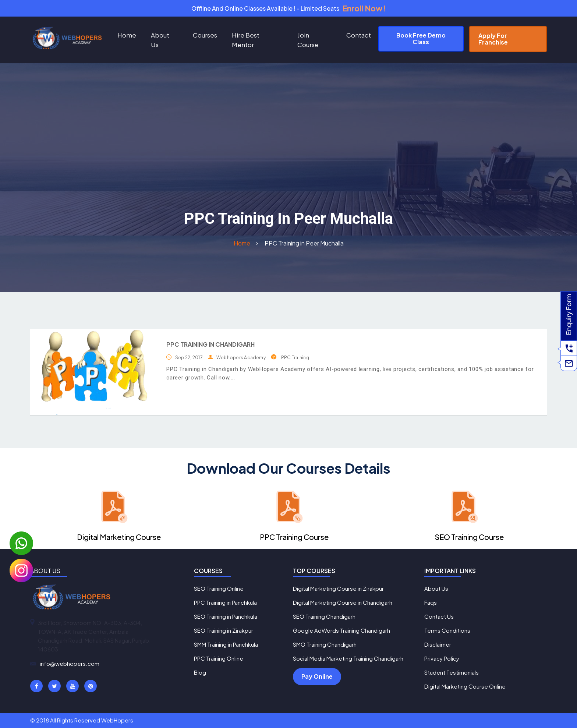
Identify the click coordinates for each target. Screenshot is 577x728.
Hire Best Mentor (246, 40)
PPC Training (295, 358)
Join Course (308, 40)
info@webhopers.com (70, 663)
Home (127, 35)
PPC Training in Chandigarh (210, 344)
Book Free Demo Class (421, 38)
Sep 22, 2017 (189, 358)
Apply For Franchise (493, 39)
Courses (205, 35)
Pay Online (317, 676)
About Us (160, 40)
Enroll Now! (364, 8)
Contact (359, 35)
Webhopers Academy (241, 358)
